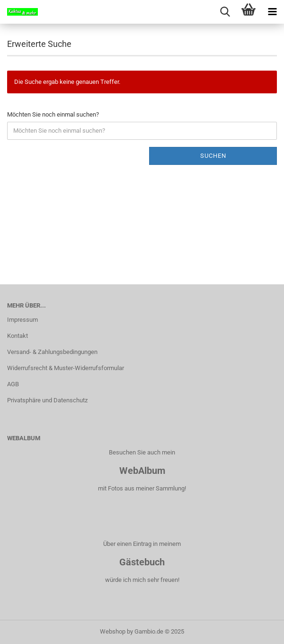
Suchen (213, 156)
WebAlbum (142, 471)
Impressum (22, 320)
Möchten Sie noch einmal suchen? (53, 114)
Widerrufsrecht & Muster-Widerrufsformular (66, 368)
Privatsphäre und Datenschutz (47, 400)
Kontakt (18, 336)
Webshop (113, 631)
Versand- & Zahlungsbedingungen (52, 352)
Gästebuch (142, 562)
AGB (13, 384)
